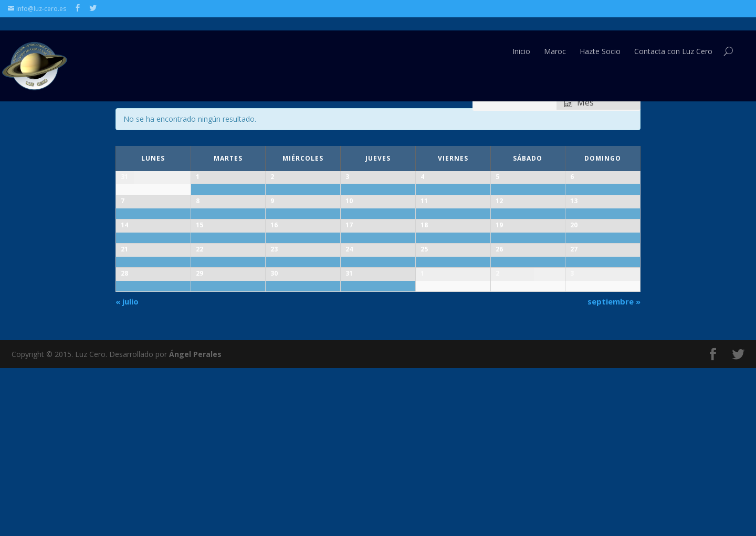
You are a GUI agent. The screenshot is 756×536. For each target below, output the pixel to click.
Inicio (521, 39)
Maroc (555, 39)
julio (127, 469)
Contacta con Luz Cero (673, 39)
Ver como (577, 91)
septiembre (614, 469)
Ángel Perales (195, 522)
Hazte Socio (600, 39)
